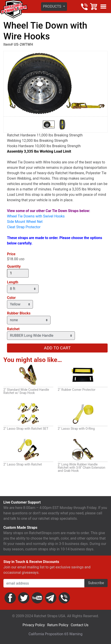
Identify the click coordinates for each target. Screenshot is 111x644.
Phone (64, 598)
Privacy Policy (34, 625)
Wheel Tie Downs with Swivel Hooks (36, 216)
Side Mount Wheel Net (25, 222)
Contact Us (80, 625)
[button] (54, 7)
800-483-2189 (84, 7)
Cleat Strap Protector (24, 227)
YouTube (37, 598)
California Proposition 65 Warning (56, 634)
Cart (94, 7)
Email (51, 598)
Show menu (103, 7)
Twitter (24, 598)
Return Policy (58, 625)
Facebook (10, 598)
